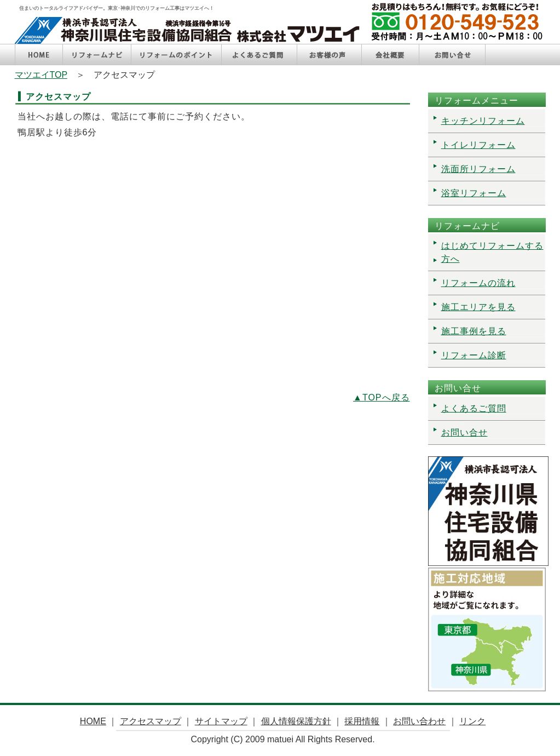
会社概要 (390, 55)
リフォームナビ (97, 55)
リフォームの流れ (478, 283)
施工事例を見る (474, 331)
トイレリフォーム (478, 145)
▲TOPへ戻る (381, 397)
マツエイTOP (41, 75)
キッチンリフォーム (483, 121)
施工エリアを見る (478, 307)
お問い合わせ (419, 721)
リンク (472, 721)
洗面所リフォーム (478, 169)
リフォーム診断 (474, 355)
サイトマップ (221, 721)
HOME (39, 55)
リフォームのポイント (176, 55)
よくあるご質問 (259, 55)
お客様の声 (329, 55)
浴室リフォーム (474, 193)
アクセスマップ (151, 721)
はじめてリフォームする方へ (492, 252)
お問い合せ (452, 55)
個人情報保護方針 (296, 721)
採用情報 (362, 721)
